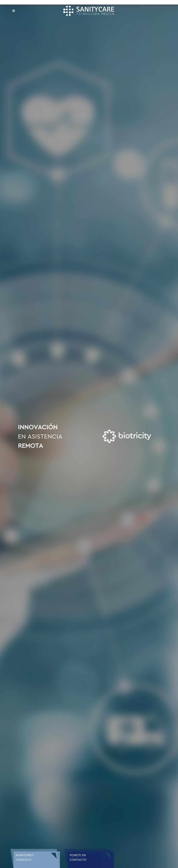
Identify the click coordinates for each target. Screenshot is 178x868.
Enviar (127, 794)
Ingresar (74, 780)
